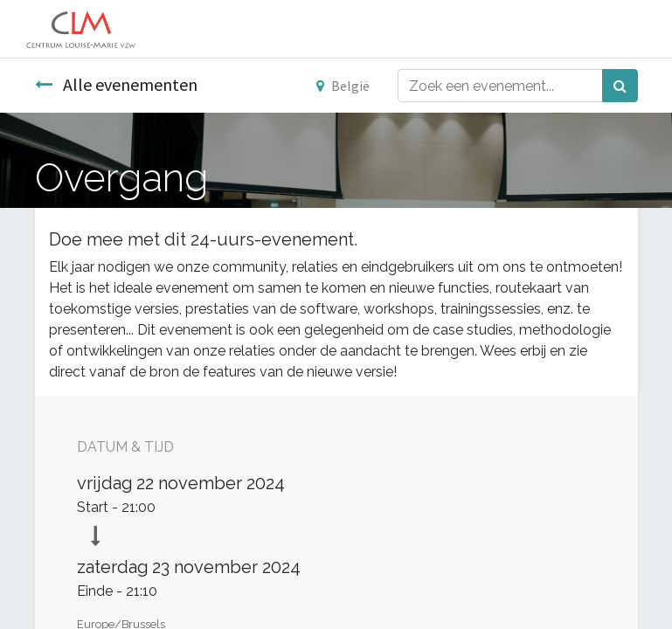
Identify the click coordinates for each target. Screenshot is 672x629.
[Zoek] (620, 86)
